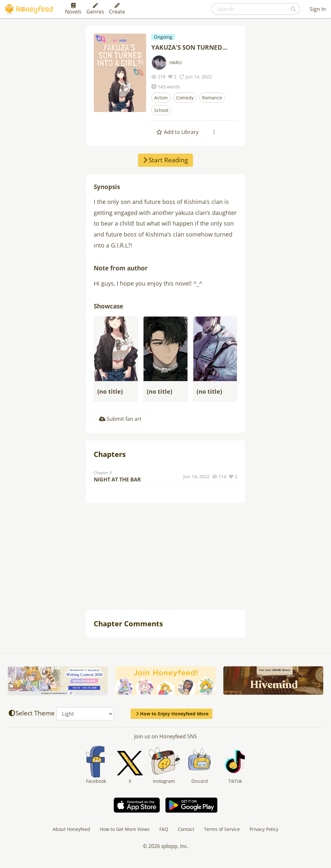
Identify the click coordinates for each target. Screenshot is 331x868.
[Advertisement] (165, 557)
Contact (186, 829)
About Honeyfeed (71, 829)
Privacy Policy (264, 829)
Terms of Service (222, 829)
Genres (95, 9)
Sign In (318, 9)
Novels (73, 9)
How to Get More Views (125, 829)
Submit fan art (120, 419)
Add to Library (177, 132)
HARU (176, 62)
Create (117, 9)
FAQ (164, 829)
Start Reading (165, 160)
